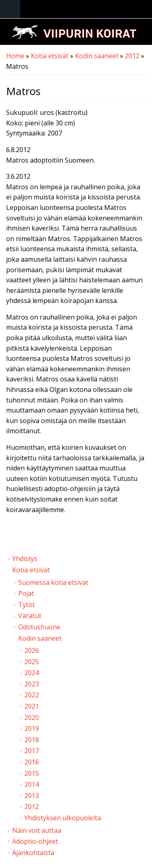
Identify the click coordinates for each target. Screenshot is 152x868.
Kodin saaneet (97, 56)
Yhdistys (25, 559)
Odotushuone (39, 627)
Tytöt (27, 605)
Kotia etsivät (50, 56)
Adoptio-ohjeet (35, 841)
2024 (32, 673)
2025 (32, 662)
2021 (32, 706)
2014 (32, 784)
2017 (32, 751)
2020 (32, 718)
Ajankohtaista (33, 853)
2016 (32, 762)
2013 (32, 796)
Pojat (26, 593)
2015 (32, 773)
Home (15, 56)
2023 (32, 684)
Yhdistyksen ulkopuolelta (63, 818)
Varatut (30, 616)
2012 (132, 56)
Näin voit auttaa (37, 830)
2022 (32, 695)
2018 (32, 740)
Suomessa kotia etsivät (53, 582)
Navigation (10, 9)
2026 (32, 650)
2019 (32, 728)
